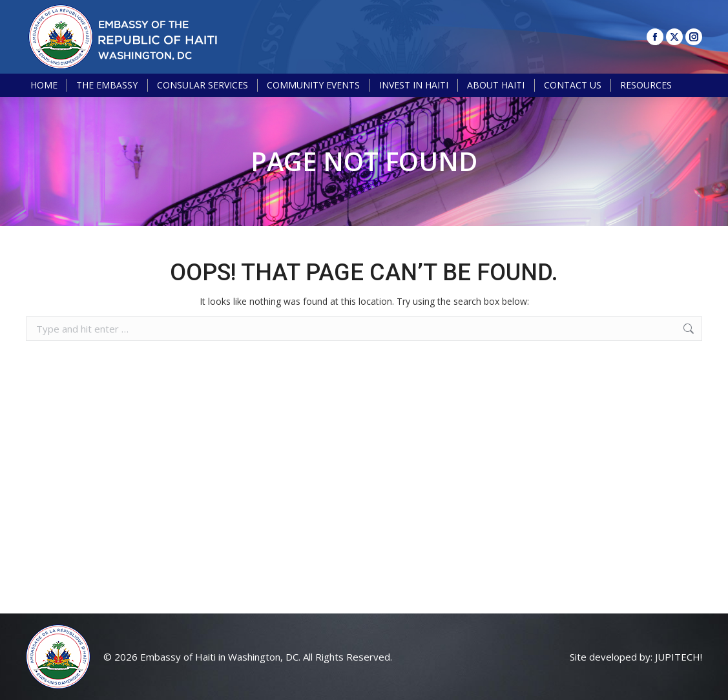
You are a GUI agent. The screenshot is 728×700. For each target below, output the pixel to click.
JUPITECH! (679, 657)
